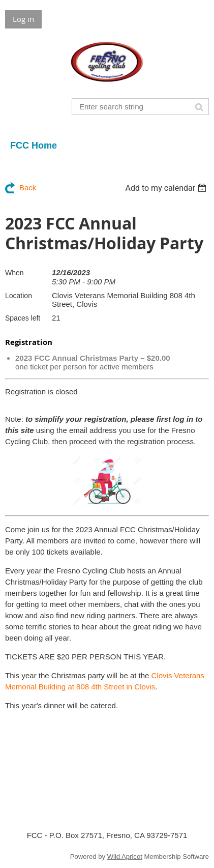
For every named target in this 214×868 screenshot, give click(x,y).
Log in (23, 19)
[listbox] (167, 188)
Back (28, 187)
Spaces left (23, 318)
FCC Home (34, 146)
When (14, 273)
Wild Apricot (125, 857)
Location (19, 296)
